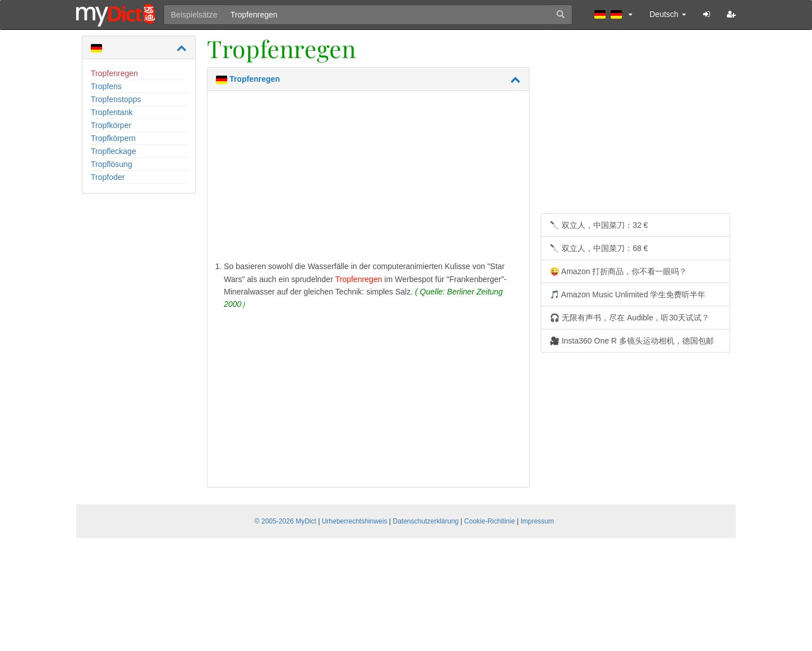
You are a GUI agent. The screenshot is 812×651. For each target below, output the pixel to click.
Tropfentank (112, 112)
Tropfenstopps (116, 99)
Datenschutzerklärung (426, 521)
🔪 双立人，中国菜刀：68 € (599, 248)
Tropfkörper (111, 125)
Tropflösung (111, 164)
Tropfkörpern (113, 138)
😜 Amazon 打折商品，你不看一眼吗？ (618, 271)
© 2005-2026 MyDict (285, 521)
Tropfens (106, 86)
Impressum (537, 521)
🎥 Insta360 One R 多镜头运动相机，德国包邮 (632, 341)
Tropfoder (108, 177)
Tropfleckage (113, 151)
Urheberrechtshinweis (355, 521)
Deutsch (668, 14)
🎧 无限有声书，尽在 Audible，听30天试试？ (630, 318)
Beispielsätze (194, 15)
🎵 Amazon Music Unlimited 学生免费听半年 (628, 294)
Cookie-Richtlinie (489, 521)
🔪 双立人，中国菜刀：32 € (599, 225)
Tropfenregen (114, 73)
